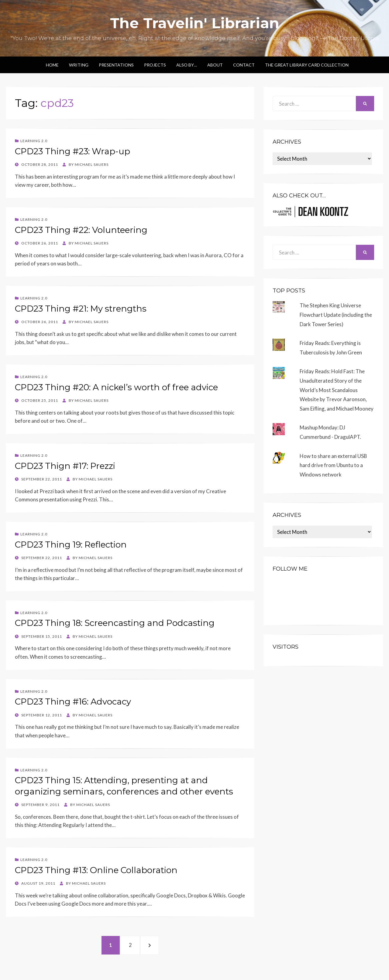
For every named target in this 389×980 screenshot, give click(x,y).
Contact (244, 65)
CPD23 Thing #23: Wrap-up (72, 151)
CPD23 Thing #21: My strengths (81, 309)
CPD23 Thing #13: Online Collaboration (96, 870)
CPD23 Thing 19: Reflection (71, 545)
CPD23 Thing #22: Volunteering (81, 230)
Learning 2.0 (34, 141)
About (215, 65)
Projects (155, 65)
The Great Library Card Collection (307, 65)
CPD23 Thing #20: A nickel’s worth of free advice (116, 387)
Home (52, 65)
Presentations (116, 65)
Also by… (187, 65)
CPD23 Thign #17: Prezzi (65, 466)
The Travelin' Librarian (195, 23)
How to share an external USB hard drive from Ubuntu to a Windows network (333, 465)
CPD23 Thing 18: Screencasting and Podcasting (115, 623)
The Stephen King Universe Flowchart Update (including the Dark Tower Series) (336, 315)
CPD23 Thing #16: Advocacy (73, 702)
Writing (79, 65)
